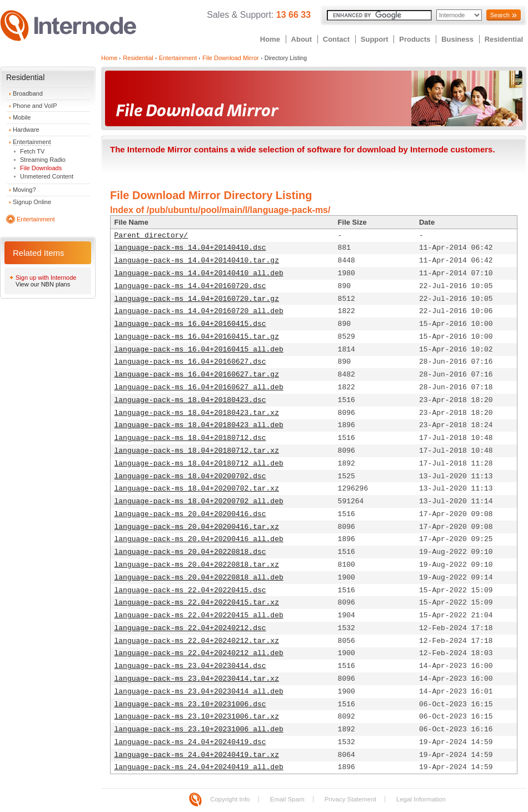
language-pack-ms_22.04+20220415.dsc (190, 590)
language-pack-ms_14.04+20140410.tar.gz (197, 261)
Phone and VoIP (35, 106)
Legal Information (421, 799)
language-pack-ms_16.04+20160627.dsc (190, 362)
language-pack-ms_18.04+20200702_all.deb (199, 501)
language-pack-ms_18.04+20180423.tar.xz (197, 413)
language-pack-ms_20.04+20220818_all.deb (199, 578)
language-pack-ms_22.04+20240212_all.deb (199, 653)
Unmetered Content (47, 176)
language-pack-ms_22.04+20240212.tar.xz (197, 641)
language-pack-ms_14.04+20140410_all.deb (199, 273)
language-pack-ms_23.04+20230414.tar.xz (197, 679)
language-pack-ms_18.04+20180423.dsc (190, 400)
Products (415, 39)
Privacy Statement (350, 799)
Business (457, 39)
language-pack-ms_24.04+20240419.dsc (190, 742)
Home (270, 39)
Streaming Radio (43, 160)
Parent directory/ (151, 236)
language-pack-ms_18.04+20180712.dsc (190, 438)
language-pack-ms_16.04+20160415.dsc (190, 324)
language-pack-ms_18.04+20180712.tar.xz (197, 451)
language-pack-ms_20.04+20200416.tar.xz (197, 527)
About (302, 39)
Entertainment (32, 142)
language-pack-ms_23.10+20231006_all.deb (199, 729)
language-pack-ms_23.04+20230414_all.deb (199, 692)
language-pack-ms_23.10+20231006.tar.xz (197, 717)
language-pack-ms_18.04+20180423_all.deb (199, 425)
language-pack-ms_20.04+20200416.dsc (190, 514)
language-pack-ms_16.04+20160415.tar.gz (197, 337)
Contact (336, 39)
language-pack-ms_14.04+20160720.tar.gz (197, 299)
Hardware (26, 130)
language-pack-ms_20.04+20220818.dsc (190, 552)
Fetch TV (32, 151)
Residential (504, 39)
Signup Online (32, 202)
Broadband (28, 93)
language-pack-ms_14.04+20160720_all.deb (199, 311)
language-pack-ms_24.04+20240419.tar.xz (197, 755)
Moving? (24, 190)
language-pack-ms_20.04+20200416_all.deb (199, 539)
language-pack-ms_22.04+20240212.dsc (190, 628)
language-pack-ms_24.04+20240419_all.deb (199, 767)
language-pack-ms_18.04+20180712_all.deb (199, 464)
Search (500, 15)
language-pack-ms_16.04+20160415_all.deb (199, 350)
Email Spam (287, 799)
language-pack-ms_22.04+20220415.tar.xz (197, 603)
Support (375, 39)
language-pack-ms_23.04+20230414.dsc (190, 666)
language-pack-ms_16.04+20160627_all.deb (199, 387)
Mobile (22, 117)
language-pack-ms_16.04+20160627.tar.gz (197, 375)
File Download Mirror (230, 58)
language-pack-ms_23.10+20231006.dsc (190, 704)
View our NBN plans (43, 284)
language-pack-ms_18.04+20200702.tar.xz (197, 489)
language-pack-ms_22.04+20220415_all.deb (199, 615)
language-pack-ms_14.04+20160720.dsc (190, 286)
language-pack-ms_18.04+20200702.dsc (190, 476)
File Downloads (41, 168)
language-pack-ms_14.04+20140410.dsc (190, 248)
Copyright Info (230, 799)
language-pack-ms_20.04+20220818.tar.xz (197, 565)
